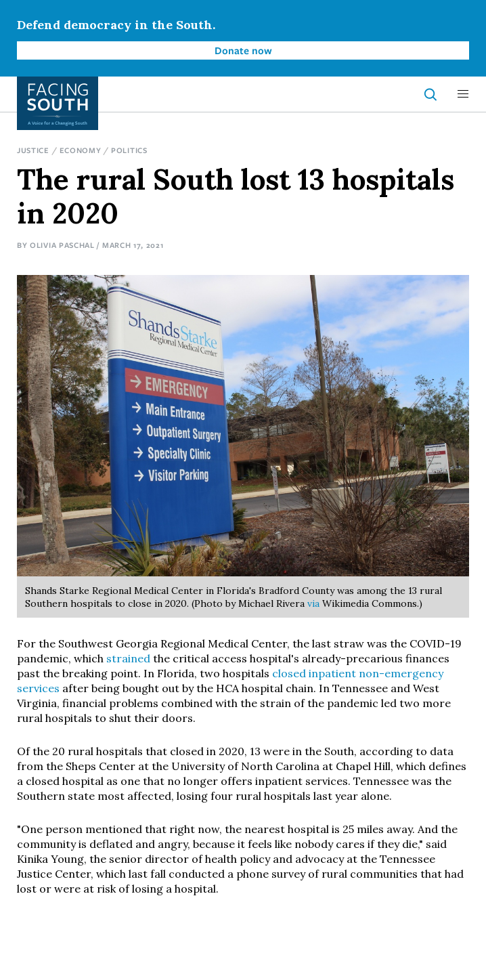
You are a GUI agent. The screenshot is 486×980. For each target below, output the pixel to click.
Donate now (243, 50)
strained (128, 658)
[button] (463, 94)
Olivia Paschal (62, 245)
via (313, 603)
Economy (81, 150)
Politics (129, 150)
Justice (33, 150)
